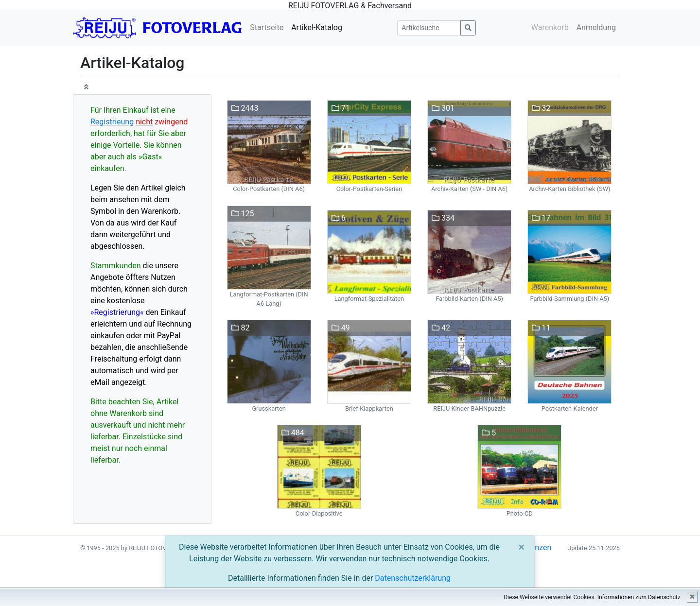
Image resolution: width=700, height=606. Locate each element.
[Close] (521, 547)
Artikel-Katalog (317, 27)
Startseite (267, 27)
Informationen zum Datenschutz (639, 597)
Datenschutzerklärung (413, 578)
